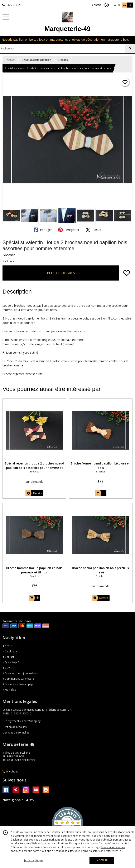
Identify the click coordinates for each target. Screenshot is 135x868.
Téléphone (10, 772)
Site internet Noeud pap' (18, 684)
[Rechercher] (130, 49)
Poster (93, 230)
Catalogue (10, 651)
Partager (43, 230)
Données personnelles (16, 733)
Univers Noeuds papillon (36, 60)
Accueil (11, 60)
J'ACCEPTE (102, 860)
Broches (63, 60)
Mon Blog (9, 690)
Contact (97, 5)
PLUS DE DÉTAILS (61, 273)
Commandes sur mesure (18, 679)
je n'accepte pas (34, 860)
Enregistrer (69, 230)
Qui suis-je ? (11, 662)
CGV (6, 668)
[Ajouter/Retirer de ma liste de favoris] (127, 273)
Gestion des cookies (15, 727)
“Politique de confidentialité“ (57, 851)
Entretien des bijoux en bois (20, 673)
